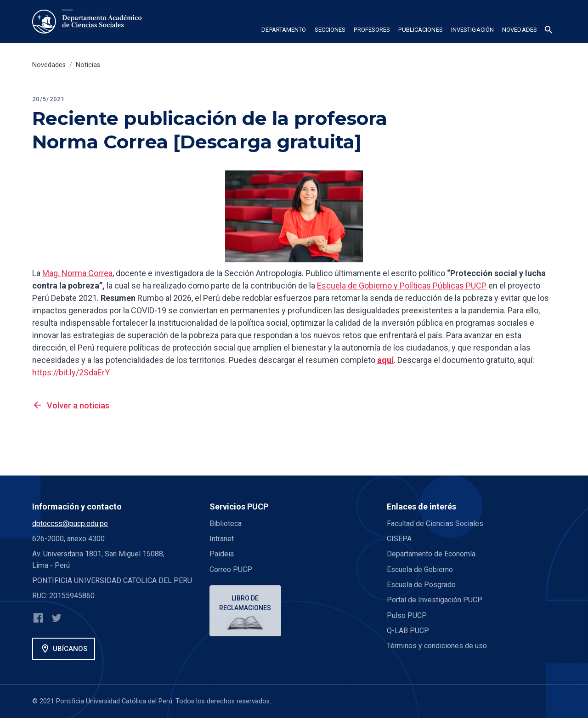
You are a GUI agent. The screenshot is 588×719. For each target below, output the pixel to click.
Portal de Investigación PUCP (435, 600)
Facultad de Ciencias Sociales (435, 524)
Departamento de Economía (432, 554)
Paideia (222, 554)
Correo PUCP (231, 569)
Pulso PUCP (407, 615)
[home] (89, 22)
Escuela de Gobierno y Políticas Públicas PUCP (402, 286)
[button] (284, 31)
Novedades (49, 65)
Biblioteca (226, 524)
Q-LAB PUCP (408, 631)
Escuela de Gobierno (420, 569)
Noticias (88, 65)
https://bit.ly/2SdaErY (71, 372)
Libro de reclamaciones (246, 603)
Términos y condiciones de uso (437, 646)
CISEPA (399, 539)
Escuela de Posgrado (421, 585)
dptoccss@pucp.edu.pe (70, 524)
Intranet (222, 539)
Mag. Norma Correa (77, 273)
